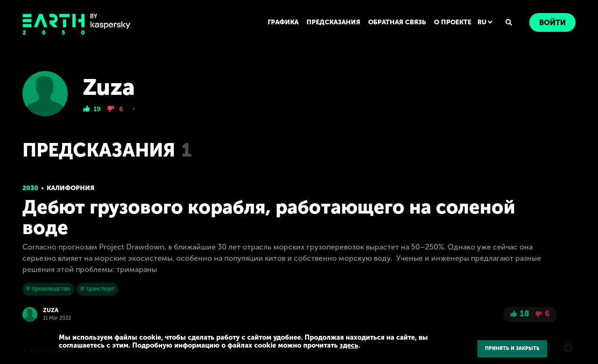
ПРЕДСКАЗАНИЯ (333, 22)
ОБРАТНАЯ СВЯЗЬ (397, 22)
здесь (349, 345)
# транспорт (97, 289)
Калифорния (71, 188)
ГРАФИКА (283, 22)
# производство (48, 289)
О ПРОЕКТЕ (453, 22)
